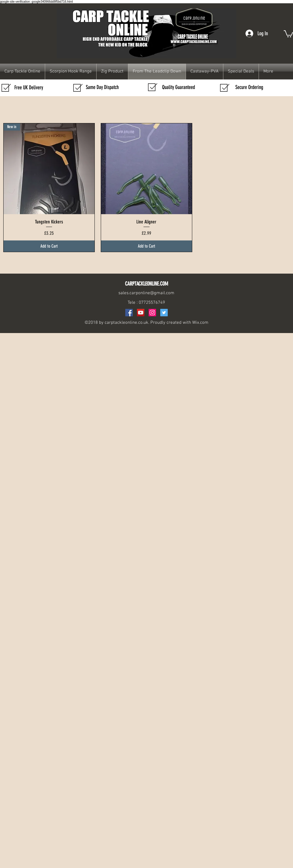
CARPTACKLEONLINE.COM (146, 284)
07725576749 (152, 303)
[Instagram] (152, 313)
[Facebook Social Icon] (129, 313)
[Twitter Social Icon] (164, 313)
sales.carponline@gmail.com (146, 293)
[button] (288, 33)
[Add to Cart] (49, 246)
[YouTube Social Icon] (141, 313)
